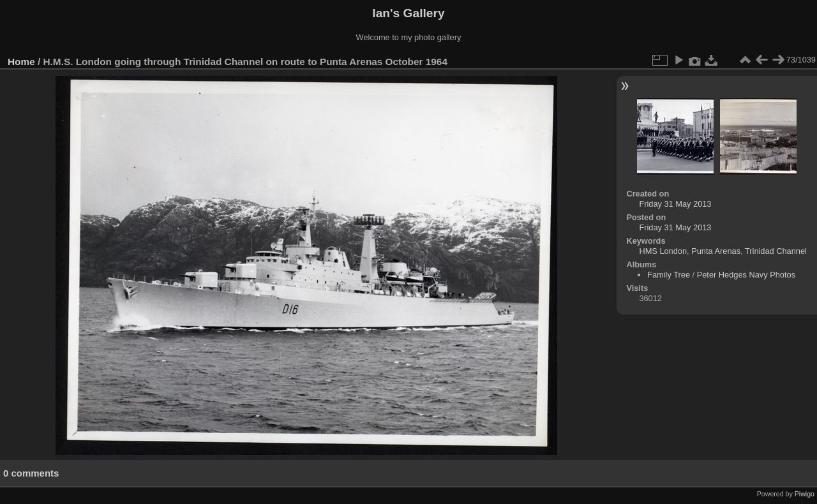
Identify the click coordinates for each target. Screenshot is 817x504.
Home (21, 62)
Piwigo (805, 494)
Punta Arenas (716, 251)
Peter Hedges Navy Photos (746, 275)
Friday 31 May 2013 (675, 204)
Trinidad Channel (776, 251)
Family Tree (669, 275)
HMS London (663, 251)
